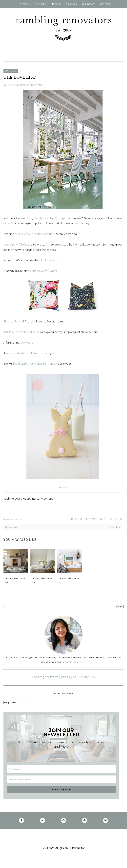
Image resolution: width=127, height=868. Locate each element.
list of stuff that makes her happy (35, 364)
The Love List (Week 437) (14, 580)
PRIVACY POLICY (84, 677)
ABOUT (37, 677)
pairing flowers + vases (42, 271)
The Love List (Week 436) (41, 580)
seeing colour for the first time (35, 234)
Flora (7, 322)
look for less (49, 260)
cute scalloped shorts (26, 332)
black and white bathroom (24, 353)
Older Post (115, 527)
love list (11, 71)
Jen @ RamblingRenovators (21, 85)
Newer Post (11, 527)
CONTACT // (53, 677)
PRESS (65, 677)
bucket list (27, 343)
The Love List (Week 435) (68, 580)
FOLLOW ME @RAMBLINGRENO (64, 848)
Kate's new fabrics (15, 245)
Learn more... (79, 662)
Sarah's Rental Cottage (50, 218)
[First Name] (61, 769)
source (63, 488)
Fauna (18, 322)
